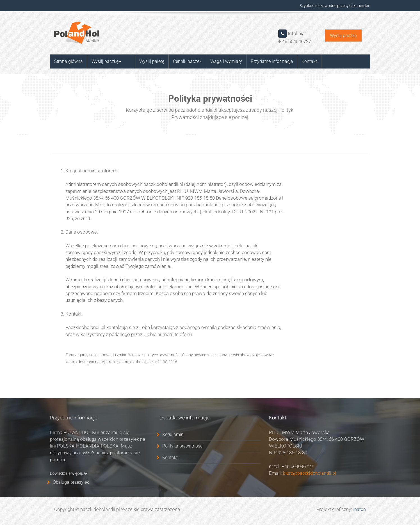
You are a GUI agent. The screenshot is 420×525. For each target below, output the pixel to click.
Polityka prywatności (183, 446)
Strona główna (69, 61)
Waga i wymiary (217, 61)
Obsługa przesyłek (71, 482)
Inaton (359, 509)
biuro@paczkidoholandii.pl (309, 473)
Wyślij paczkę (343, 36)
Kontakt (300, 61)
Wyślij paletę (142, 61)
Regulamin (173, 434)
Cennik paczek (178, 61)
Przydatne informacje (262, 61)
